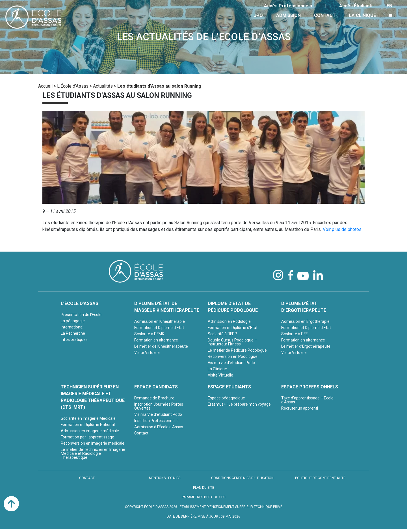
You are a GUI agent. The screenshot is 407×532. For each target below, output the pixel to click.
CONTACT (87, 478)
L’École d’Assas (73, 86)
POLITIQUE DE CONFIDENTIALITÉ (320, 478)
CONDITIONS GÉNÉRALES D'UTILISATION (242, 478)
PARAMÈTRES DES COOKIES (203, 497)
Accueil (45, 86)
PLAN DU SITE (204, 488)
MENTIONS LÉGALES (165, 478)
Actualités (103, 86)
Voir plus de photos (342, 229)
